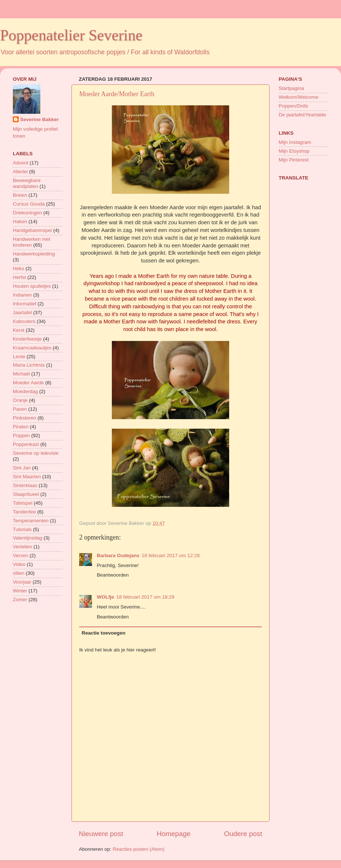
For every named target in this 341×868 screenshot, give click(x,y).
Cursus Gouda (29, 204)
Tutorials (22, 529)
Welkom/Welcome (298, 97)
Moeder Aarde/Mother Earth (117, 94)
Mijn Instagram (295, 142)
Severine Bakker (39, 119)
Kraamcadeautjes (32, 348)
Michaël (21, 374)
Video (19, 564)
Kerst (19, 330)
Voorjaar (22, 582)
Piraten (21, 427)
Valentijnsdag (27, 538)
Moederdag (25, 391)
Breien (20, 195)
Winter (20, 591)
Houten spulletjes (32, 286)
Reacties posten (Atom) (138, 849)
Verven (21, 555)
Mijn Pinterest (294, 160)
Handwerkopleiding (34, 254)
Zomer (20, 600)
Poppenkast (26, 444)
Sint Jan (22, 468)
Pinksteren (25, 418)
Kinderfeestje (27, 339)
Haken (20, 221)
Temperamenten (31, 521)
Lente (19, 357)
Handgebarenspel (32, 230)
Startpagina (291, 88)
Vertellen (23, 547)
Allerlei (20, 172)
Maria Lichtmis (29, 365)
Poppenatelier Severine (71, 35)
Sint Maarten (27, 477)
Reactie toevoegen (104, 633)
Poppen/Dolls (293, 106)
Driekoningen (27, 213)
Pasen (20, 409)
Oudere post (243, 834)
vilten (19, 573)
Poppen (21, 435)
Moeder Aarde (28, 383)
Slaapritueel (26, 494)
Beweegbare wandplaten (27, 183)
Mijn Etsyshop (294, 151)
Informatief (25, 304)
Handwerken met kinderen (32, 242)
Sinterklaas (25, 485)
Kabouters (24, 321)
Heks (19, 268)
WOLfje (105, 597)
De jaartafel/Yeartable (302, 115)
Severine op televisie (36, 453)
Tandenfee (24, 512)
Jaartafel (22, 313)
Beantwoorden (113, 575)
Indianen (22, 295)
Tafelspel (23, 503)
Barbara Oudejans (118, 555)
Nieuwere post (101, 834)
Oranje (20, 400)
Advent (21, 163)
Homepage (173, 834)
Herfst (19, 277)
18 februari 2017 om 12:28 (170, 555)
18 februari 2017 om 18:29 (145, 597)
